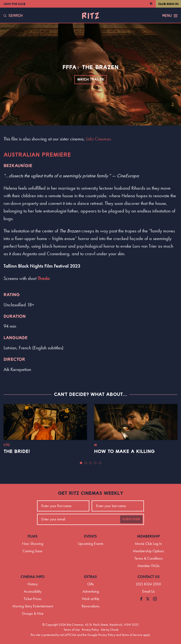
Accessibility (33, 591)
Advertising (91, 591)
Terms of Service (132, 635)
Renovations (91, 606)
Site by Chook (110, 630)
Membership (148, 536)
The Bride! (17, 452)
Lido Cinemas (98, 139)
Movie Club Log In (148, 544)
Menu (170, 16)
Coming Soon (33, 551)
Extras (90, 577)
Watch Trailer (91, 80)
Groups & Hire (33, 613)
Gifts (90, 584)
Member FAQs (149, 566)
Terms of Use (72, 630)
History (33, 584)
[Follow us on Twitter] (148, 599)
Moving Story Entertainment (33, 606)
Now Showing (33, 544)
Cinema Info (33, 577)
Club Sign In (168, 4)
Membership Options (148, 551)
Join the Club (14, 4)
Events (90, 536)
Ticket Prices (33, 599)
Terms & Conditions (149, 558)
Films (33, 536)
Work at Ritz (90, 599)
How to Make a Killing (124, 452)
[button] (81, 463)
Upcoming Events (91, 544)
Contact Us (149, 577)
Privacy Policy (90, 630)
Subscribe (131, 519)
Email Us (149, 591)
